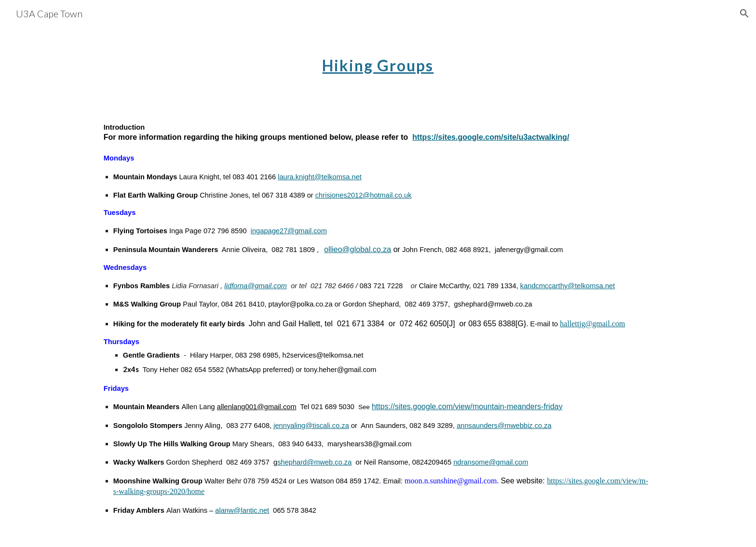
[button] (744, 13)
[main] (378, 60)
